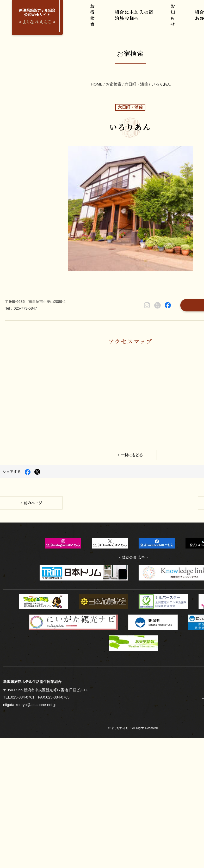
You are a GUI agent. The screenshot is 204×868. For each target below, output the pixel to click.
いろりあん (161, 60)
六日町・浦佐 (136, 60)
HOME (97, 60)
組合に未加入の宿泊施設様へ (134, 18)
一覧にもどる (132, 331)
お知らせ (173, 18)
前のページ (33, 374)
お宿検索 (95, 18)
